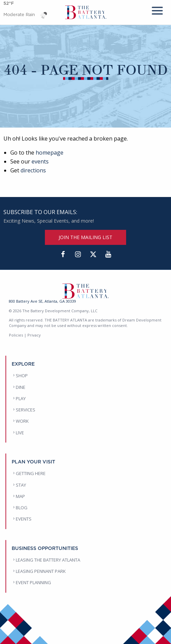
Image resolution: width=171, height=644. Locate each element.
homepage (50, 153)
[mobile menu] (157, 9)
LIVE (20, 433)
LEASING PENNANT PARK (41, 571)
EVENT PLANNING (33, 582)
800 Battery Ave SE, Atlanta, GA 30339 (42, 301)
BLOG (22, 508)
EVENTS (24, 519)
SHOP (22, 376)
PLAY (21, 398)
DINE (21, 387)
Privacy (34, 335)
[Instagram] (78, 254)
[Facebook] (63, 254)
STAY (21, 485)
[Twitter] (93, 254)
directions (33, 170)
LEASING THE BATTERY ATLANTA (48, 560)
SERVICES (26, 410)
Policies (16, 335)
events (40, 161)
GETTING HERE (31, 473)
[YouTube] (108, 254)
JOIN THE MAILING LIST (85, 237)
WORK (22, 421)
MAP (20, 496)
